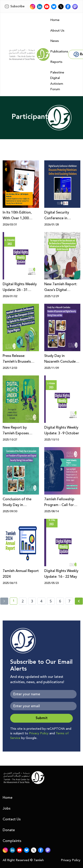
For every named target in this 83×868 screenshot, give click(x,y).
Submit (42, 718)
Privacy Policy (39, 733)
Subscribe (15, 6)
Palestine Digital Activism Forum (57, 81)
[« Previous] (4, 601)
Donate (9, 830)
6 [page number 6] (60, 601)
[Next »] (79, 601)
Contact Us (12, 819)
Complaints (12, 841)
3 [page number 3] (32, 601)
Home (55, 20)
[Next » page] (79, 601)
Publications (59, 52)
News (55, 41)
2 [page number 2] (23, 601)
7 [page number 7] (69, 601)
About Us (57, 31)
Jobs (7, 808)
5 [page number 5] (51, 601)
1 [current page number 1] (15, 602)
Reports (56, 62)
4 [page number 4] (41, 601)
